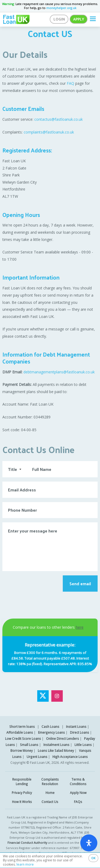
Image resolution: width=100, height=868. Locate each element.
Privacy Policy (22, 793)
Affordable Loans (20, 732)
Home (50, 793)
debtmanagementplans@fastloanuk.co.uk (59, 372)
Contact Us (50, 802)
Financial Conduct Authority (27, 843)
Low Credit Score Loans (23, 738)
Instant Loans (76, 726)
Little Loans (83, 745)
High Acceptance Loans (70, 757)
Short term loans (22, 726)
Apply (79, 19)
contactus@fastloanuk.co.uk (59, 119)
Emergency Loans (51, 732)
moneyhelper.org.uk (61, 8)
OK (93, 858)
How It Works (22, 802)
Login (59, 19)
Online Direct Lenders (62, 738)
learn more (25, 864)
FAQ (70, 83)
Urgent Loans (37, 757)
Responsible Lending (22, 782)
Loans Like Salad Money (56, 750)
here (80, 627)
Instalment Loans (56, 745)
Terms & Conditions (78, 782)
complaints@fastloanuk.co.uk (49, 132)
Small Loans (29, 745)
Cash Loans (50, 726)
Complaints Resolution (50, 782)
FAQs (78, 802)
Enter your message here (50, 547)
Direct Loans (80, 732)
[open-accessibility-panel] (89, 843)
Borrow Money (22, 750)
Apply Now (78, 793)
